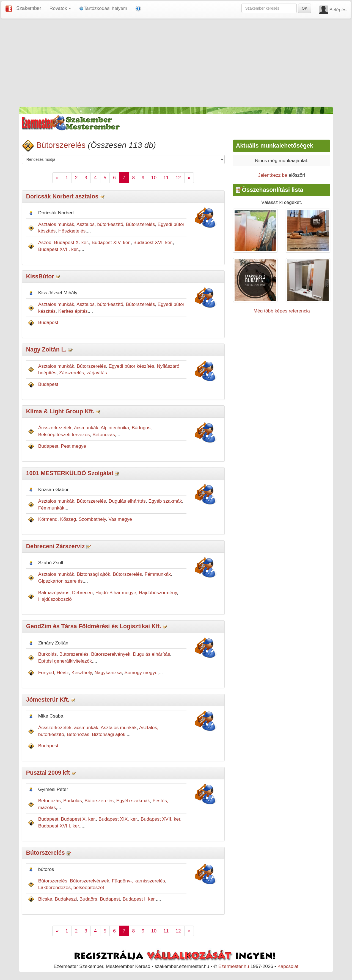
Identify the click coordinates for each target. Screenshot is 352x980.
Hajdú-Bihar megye (116, 593)
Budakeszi (66, 899)
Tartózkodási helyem (103, 8)
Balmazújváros (54, 593)
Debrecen (82, 593)
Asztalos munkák (56, 224)
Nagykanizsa (108, 672)
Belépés (338, 10)
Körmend (48, 519)
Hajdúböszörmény (158, 593)
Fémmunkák (51, 508)
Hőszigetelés (72, 231)
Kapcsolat (288, 966)
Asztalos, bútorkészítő (100, 224)
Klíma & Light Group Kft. (60, 411)
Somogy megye (141, 672)
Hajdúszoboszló (55, 599)
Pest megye (74, 446)
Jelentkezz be (273, 175)
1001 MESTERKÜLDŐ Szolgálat (70, 473)
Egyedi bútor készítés (131, 366)
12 (178, 178)
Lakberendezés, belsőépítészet (71, 887)
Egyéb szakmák (165, 501)
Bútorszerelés (61, 145)
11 (166, 178)
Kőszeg (68, 519)
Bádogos (141, 428)
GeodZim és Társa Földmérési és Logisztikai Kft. (94, 626)
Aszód (45, 242)
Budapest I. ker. (139, 899)
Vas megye (120, 519)
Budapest (48, 322)
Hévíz (63, 672)
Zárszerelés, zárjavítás (83, 373)
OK (304, 8)
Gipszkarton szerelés (61, 581)
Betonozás (104, 434)
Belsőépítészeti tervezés (64, 434)
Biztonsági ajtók (93, 574)
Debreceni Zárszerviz (55, 546)
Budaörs (88, 899)
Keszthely (82, 672)
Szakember (29, 8)
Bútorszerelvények (111, 654)
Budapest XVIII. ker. (59, 826)
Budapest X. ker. (71, 242)
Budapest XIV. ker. (111, 242)
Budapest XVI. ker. (153, 242)
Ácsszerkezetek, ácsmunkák (68, 428)
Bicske (45, 899)
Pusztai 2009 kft (48, 773)
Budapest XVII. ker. (59, 249)
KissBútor (40, 276)
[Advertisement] (176, 63)
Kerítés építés (73, 311)
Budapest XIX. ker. (118, 819)
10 (154, 178)
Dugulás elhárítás (127, 501)
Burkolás (47, 654)
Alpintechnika (115, 428)
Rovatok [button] (60, 8)
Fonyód (46, 672)
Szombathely (92, 519)
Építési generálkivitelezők (65, 661)
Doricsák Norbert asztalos (62, 196)
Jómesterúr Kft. (48, 700)
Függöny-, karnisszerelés (138, 881)
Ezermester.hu (234, 966)
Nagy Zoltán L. (46, 350)
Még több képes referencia (282, 311)
